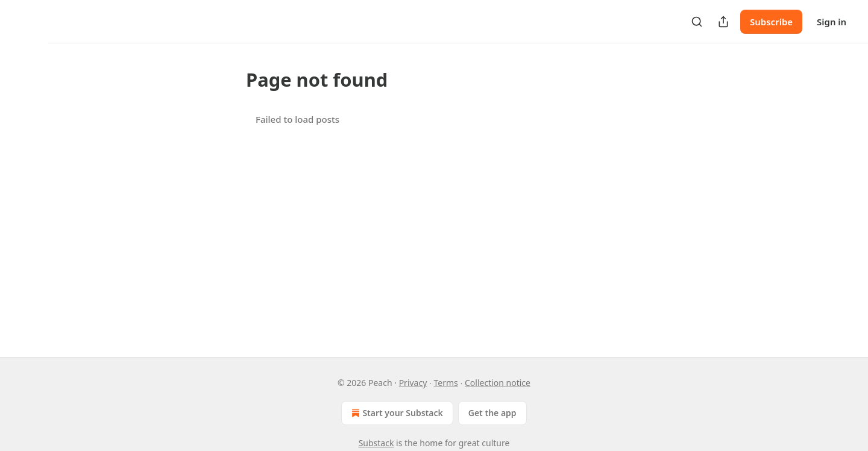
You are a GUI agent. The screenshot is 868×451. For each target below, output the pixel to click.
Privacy (413, 383)
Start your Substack (396, 413)
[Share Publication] (723, 22)
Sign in (832, 22)
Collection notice (498, 383)
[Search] (697, 22)
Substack (376, 443)
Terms (446, 383)
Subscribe (771, 22)
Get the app (492, 413)
